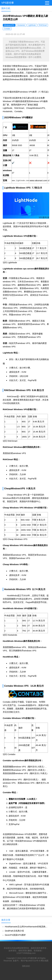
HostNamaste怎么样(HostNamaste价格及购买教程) (27, 927)
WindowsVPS (9, 25)
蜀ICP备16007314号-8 (30, 961)
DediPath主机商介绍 (14, 931)
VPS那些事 (8, 3)
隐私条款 (26, 966)
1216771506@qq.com (26, 953)
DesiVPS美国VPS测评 (15, 935)
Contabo (7, 29)
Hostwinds (21, 25)
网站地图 (45, 961)
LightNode (32, 25)
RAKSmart (43, 25)
